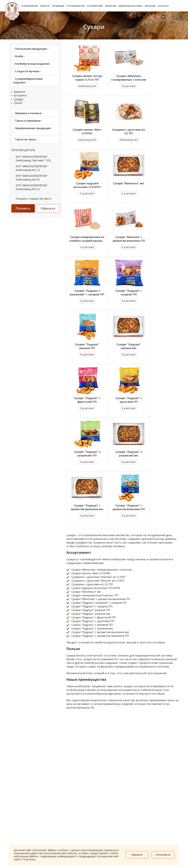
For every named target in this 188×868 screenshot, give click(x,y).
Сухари (18, 99)
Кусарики (20, 95)
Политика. (29, 859)
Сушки (18, 103)
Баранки (19, 92)
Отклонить (163, 855)
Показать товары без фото (33, 199)
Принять (137, 855)
